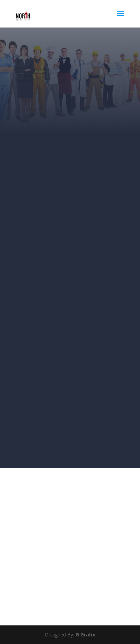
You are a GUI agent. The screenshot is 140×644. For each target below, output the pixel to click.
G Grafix (85, 635)
